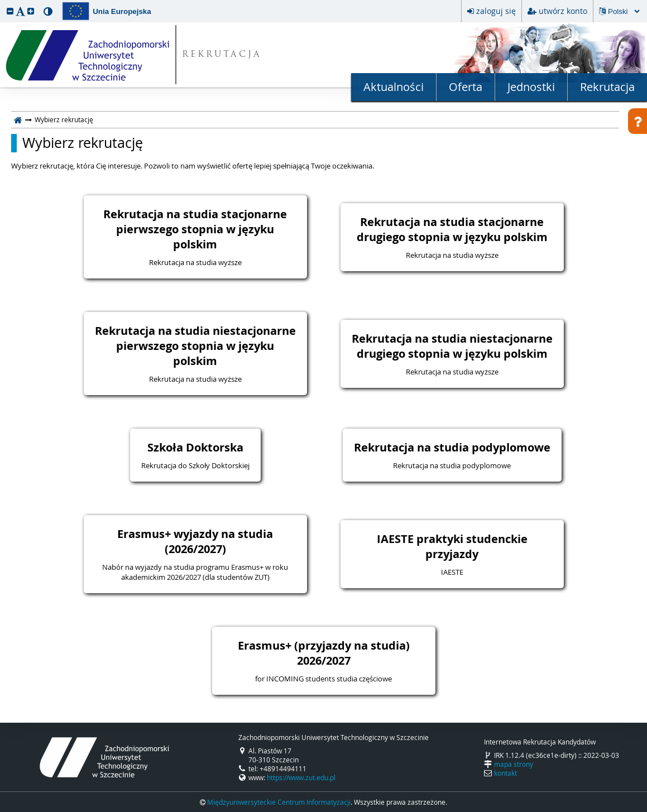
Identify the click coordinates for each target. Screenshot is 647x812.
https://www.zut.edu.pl (301, 777)
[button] (10, 11)
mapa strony (514, 764)
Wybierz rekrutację (83, 143)
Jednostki (531, 87)
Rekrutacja (607, 87)
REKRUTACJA (222, 55)
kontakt (505, 773)
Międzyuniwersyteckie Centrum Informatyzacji (279, 802)
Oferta (466, 87)
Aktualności (394, 87)
